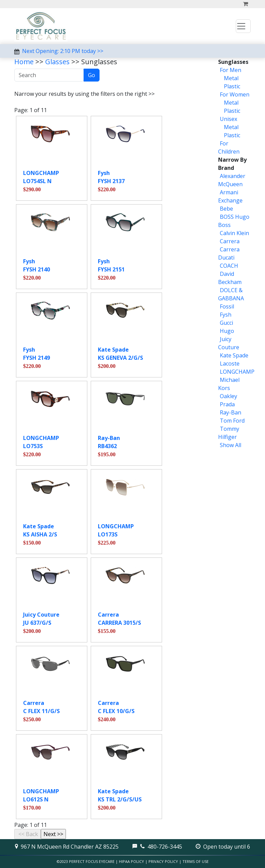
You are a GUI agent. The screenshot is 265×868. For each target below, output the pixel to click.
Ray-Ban (231, 412)
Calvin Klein (234, 233)
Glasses (57, 62)
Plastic (231, 86)
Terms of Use (196, 861)
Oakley (228, 396)
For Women (235, 94)
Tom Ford (232, 421)
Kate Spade (234, 355)
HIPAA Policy (131, 861)
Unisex (228, 119)
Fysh (226, 315)
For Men (231, 70)
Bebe (226, 209)
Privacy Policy (163, 861)
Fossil (227, 306)
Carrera (230, 241)
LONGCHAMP (237, 372)
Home (24, 62)
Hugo (227, 331)
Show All (231, 445)
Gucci (226, 323)
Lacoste (230, 364)
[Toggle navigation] (243, 26)
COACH (229, 266)
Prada (227, 404)
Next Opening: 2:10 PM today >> (63, 51)
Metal (231, 78)
